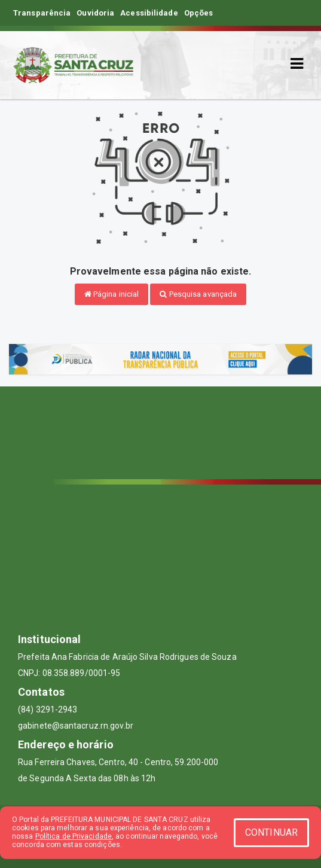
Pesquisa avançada (198, 294)
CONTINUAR (271, 832)
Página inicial (112, 294)
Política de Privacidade (74, 836)
